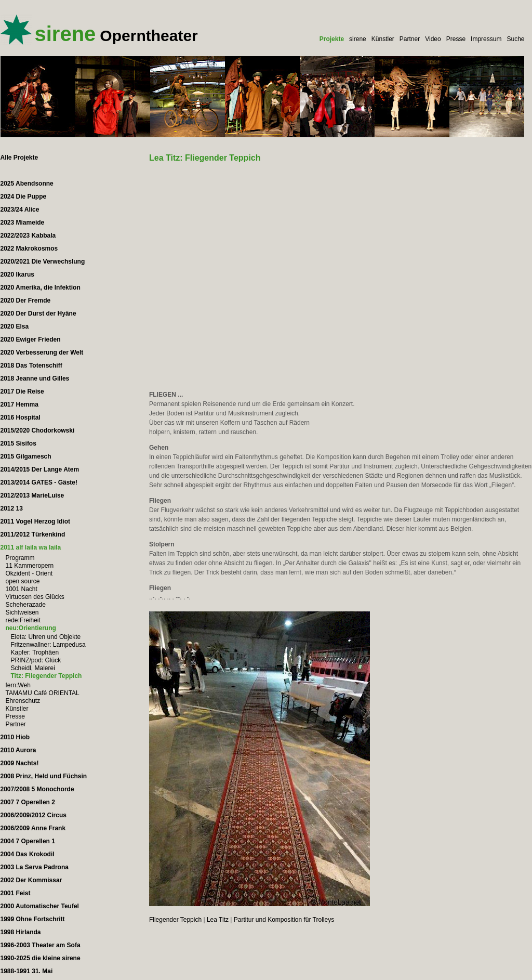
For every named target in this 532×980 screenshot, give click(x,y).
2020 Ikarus (17, 275)
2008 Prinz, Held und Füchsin (44, 776)
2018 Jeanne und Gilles (35, 378)
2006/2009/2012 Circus (34, 815)
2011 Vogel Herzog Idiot (35, 521)
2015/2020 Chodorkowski (38, 430)
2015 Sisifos (18, 443)
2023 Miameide (23, 223)
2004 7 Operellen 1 (28, 841)
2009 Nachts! (20, 763)
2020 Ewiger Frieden (31, 339)
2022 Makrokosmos (29, 249)
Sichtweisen (22, 612)
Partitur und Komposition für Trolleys (284, 920)
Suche (515, 39)
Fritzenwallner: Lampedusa (48, 645)
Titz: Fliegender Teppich (46, 676)
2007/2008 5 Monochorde (37, 789)
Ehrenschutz (23, 701)
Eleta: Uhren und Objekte (46, 637)
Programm (20, 558)
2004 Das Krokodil (28, 854)
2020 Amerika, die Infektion (41, 288)
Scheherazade (26, 605)
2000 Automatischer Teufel (40, 906)
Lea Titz (218, 920)
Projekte (332, 39)
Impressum (486, 39)
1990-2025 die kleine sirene (41, 958)
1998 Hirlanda (21, 932)
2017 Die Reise (22, 391)
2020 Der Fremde (26, 300)
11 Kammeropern (30, 566)
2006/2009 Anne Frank (33, 828)
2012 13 (12, 508)
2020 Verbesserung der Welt (42, 352)
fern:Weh (18, 685)
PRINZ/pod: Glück (36, 660)
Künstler (383, 39)
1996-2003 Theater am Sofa (41, 945)
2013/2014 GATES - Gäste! (39, 482)
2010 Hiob (15, 737)
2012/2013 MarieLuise (32, 495)
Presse (456, 39)
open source (23, 581)
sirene (358, 39)
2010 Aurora (18, 750)
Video (433, 39)
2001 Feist (16, 893)
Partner (410, 39)
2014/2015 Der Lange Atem (40, 469)
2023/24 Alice (20, 210)
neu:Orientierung (31, 628)
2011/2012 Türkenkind (33, 534)
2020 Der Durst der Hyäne (38, 313)
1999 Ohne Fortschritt (33, 919)
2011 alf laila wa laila (31, 547)
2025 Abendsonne (27, 184)
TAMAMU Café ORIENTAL (43, 693)
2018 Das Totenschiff (31, 365)
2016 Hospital (21, 417)
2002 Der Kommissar (31, 880)
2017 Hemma (19, 404)
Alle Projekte (19, 158)
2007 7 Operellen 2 (28, 802)
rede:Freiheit (23, 620)
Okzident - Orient (29, 573)
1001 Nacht (22, 589)
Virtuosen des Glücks (35, 597)
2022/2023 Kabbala (28, 236)
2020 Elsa (15, 326)
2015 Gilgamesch (26, 456)
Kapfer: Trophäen (35, 652)
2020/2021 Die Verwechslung (43, 262)
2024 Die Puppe (24, 197)
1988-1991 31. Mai (27, 971)
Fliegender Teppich (175, 920)
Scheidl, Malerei (33, 668)
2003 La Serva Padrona (35, 867)
